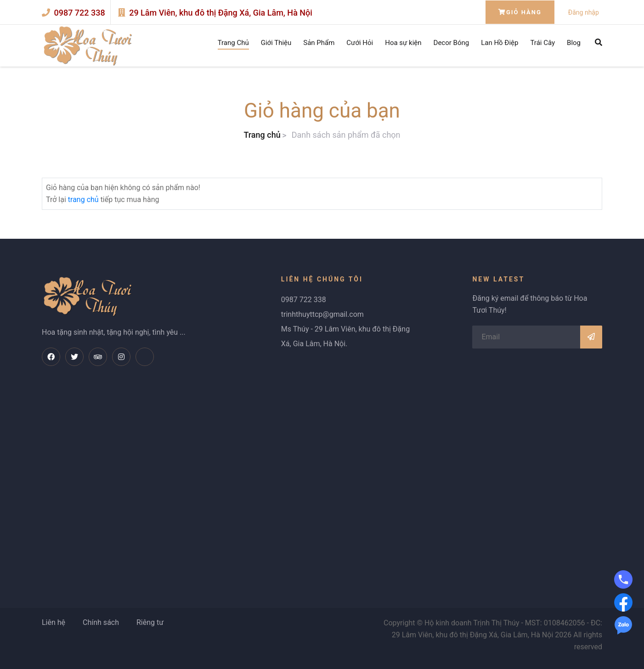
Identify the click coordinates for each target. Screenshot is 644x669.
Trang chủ (262, 135)
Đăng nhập (584, 12)
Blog (574, 43)
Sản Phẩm (319, 43)
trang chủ (83, 200)
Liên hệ (54, 622)
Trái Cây (542, 43)
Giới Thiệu (276, 43)
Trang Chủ (233, 43)
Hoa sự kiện (403, 43)
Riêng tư (150, 622)
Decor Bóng (452, 43)
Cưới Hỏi (360, 43)
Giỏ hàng (520, 12)
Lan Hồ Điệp (500, 43)
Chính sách (101, 622)
